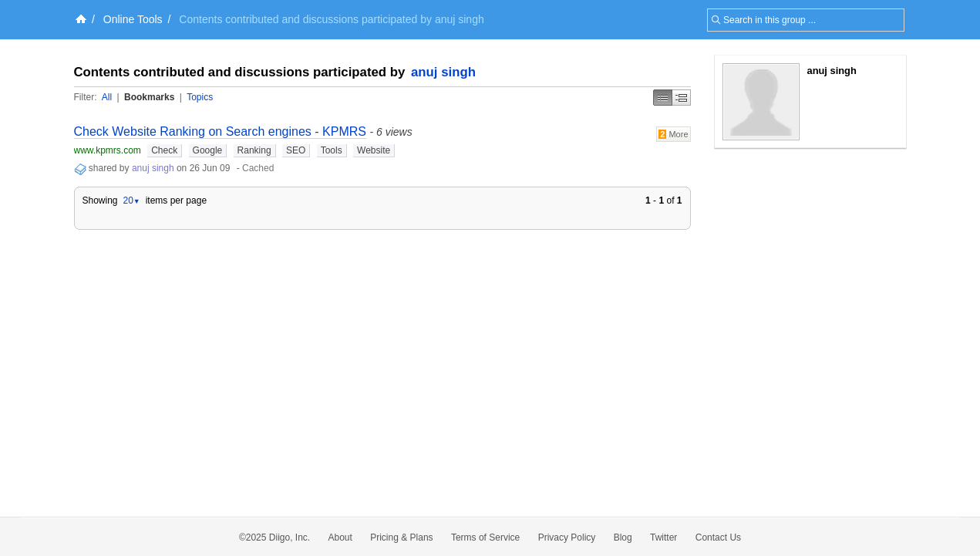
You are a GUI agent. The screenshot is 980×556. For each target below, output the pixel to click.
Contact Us (718, 537)
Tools (332, 150)
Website (374, 150)
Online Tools (133, 19)
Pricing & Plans (401, 537)
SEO (296, 150)
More (674, 134)
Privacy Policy (567, 537)
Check (164, 150)
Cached (258, 168)
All (107, 97)
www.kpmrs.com (108, 150)
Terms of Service (485, 537)
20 (131, 200)
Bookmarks (149, 97)
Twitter (663, 537)
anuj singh (443, 72)
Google (208, 150)
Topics (200, 97)
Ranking (254, 150)
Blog (623, 537)
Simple (663, 98)
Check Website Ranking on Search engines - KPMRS (220, 131)
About (340, 537)
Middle (682, 98)
